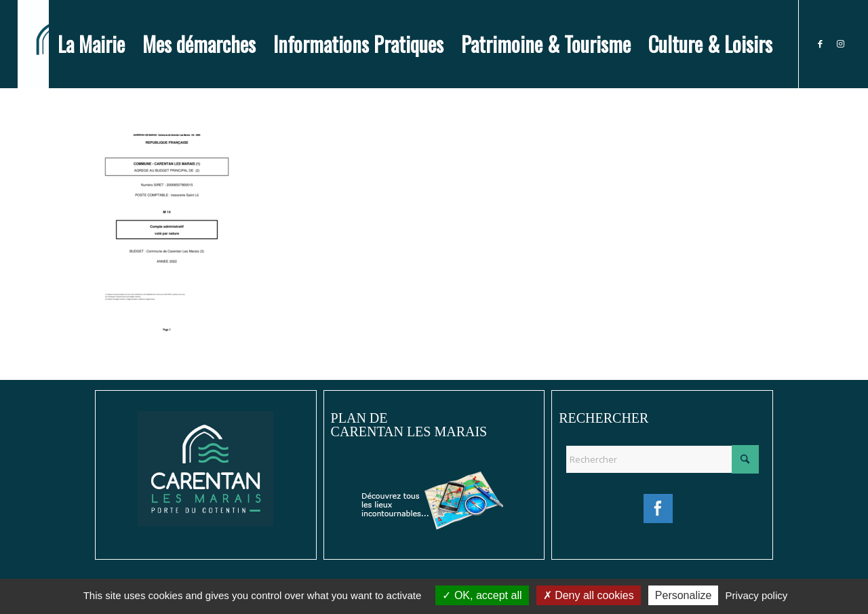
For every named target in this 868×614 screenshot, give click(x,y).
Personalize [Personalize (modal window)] (684, 595)
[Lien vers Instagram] (840, 43)
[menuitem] (91, 44)
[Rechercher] (662, 459)
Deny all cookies (589, 595)
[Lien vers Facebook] (820, 43)
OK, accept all (482, 595)
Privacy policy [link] (757, 595)
